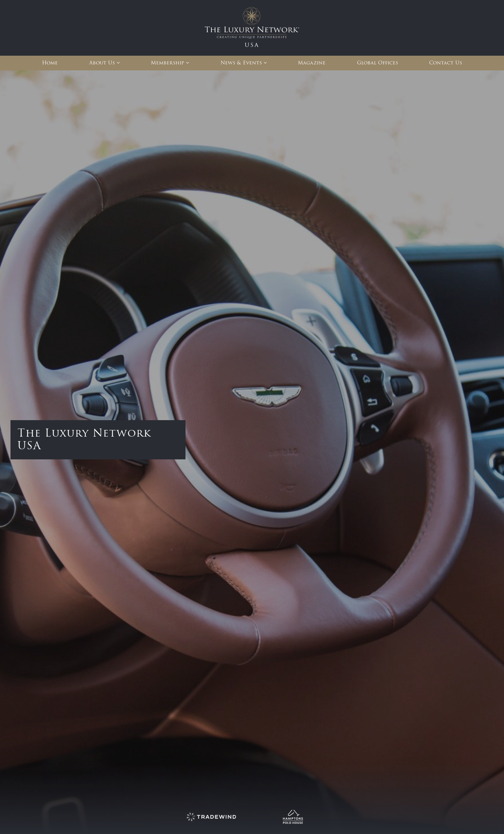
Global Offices (377, 63)
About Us (102, 63)
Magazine (312, 63)
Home (50, 63)
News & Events (241, 63)
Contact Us (446, 63)
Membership (167, 63)
